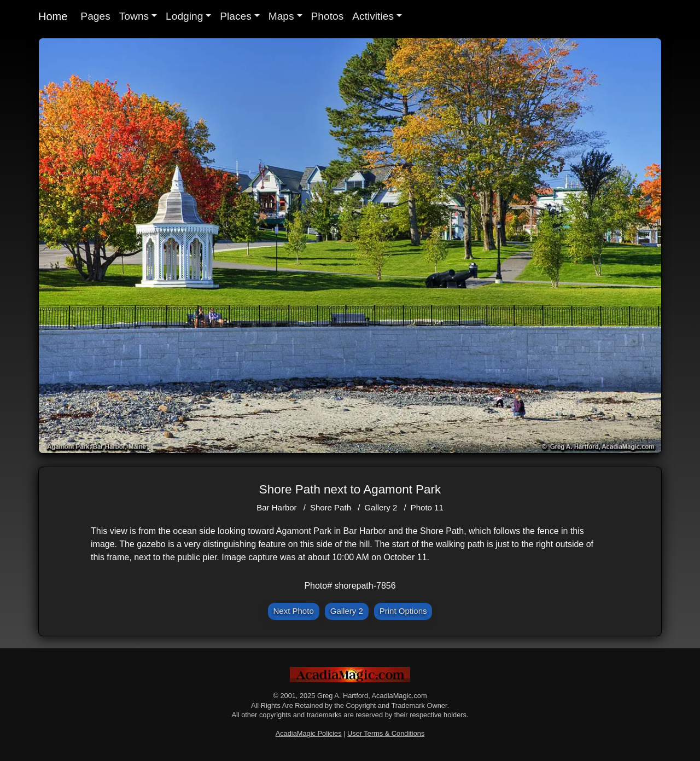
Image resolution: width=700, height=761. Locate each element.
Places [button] (236, 16)
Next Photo (294, 611)
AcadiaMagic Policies (309, 733)
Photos (328, 16)
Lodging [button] (184, 16)
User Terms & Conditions (386, 733)
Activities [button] (373, 16)
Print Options (403, 611)
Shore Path (331, 507)
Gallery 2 (381, 507)
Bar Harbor (276, 507)
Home (53, 16)
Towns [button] (134, 16)
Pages (95, 16)
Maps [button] (281, 16)
